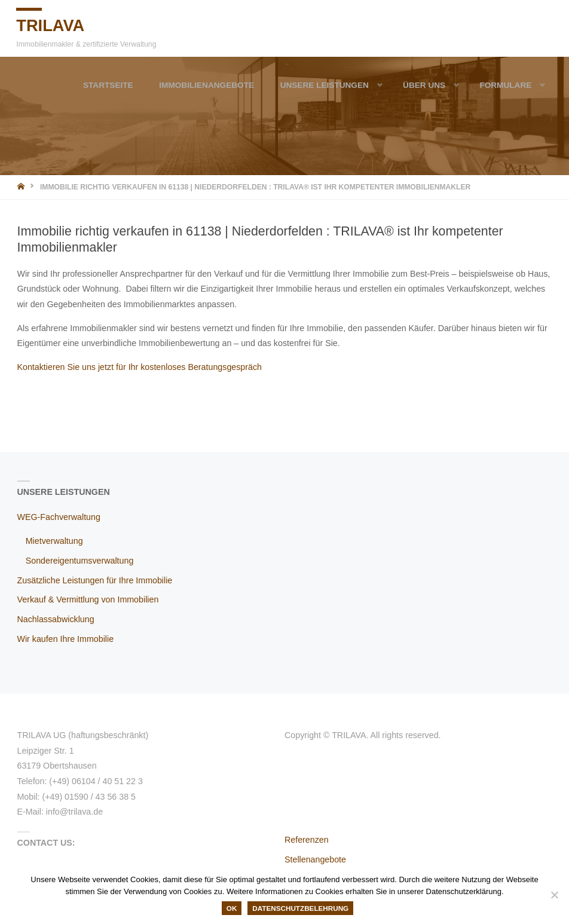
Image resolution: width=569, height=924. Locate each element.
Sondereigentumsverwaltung (80, 561)
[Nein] (554, 895)
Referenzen (307, 840)
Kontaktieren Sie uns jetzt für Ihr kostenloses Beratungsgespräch (140, 367)
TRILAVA (53, 25)
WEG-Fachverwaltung (59, 517)
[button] (361, 85)
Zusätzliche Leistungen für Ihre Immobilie (95, 580)
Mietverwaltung (54, 541)
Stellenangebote (315, 859)
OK (232, 908)
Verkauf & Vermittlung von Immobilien (88, 599)
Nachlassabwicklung (56, 619)
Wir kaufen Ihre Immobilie (66, 639)
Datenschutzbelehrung (300, 908)
